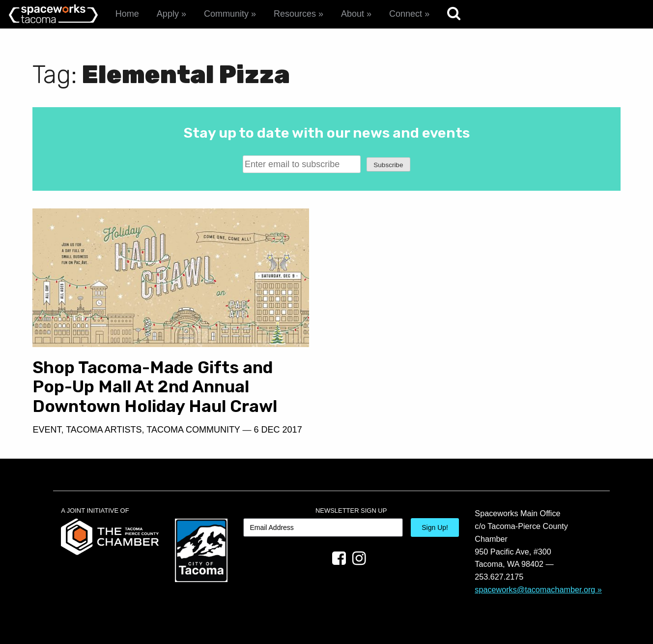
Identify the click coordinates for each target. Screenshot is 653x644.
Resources (295, 14)
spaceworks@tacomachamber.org (535, 589)
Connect (406, 14)
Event (47, 430)
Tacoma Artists (104, 430)
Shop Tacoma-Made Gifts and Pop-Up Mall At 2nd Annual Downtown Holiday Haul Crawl (155, 387)
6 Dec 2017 (278, 430)
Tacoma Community (193, 430)
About (353, 14)
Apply (168, 14)
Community (226, 14)
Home (127, 14)
